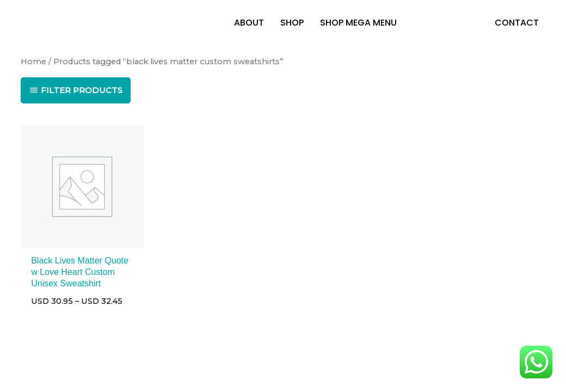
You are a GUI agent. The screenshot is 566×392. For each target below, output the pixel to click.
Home (33, 62)
